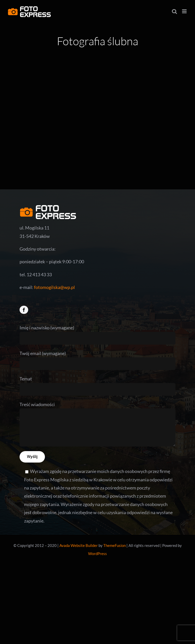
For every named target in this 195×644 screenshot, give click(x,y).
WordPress (97, 554)
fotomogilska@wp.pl (54, 287)
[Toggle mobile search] (174, 11)
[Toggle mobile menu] (185, 11)
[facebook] (24, 310)
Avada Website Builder (79, 545)
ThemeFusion (115, 545)
